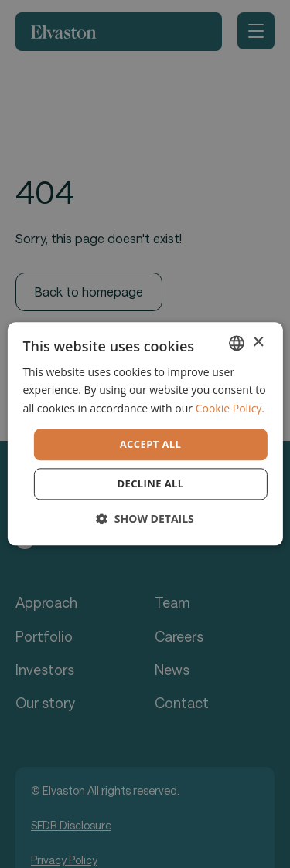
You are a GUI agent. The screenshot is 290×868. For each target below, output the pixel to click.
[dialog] (145, 434)
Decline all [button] (150, 484)
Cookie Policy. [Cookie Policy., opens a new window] (230, 408)
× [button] (258, 342)
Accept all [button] (151, 444)
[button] (145, 519)
